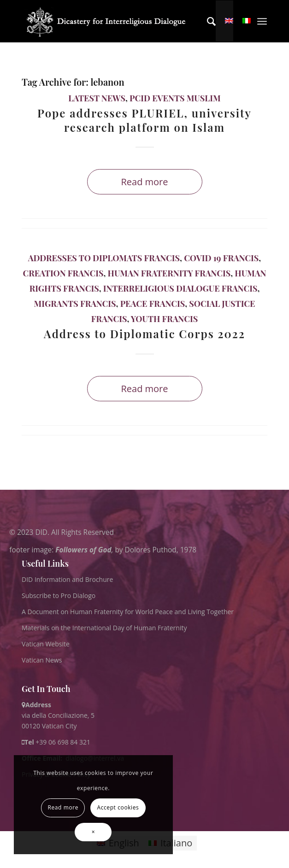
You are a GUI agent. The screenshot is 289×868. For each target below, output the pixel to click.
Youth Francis (164, 319)
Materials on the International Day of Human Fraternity (104, 628)
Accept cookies (118, 807)
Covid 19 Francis (221, 258)
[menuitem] (207, 21)
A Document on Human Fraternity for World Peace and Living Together (128, 612)
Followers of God (83, 549)
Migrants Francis (75, 304)
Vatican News (42, 660)
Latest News (97, 98)
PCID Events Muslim (175, 98)
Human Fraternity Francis (169, 273)
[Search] (207, 21)
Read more (144, 182)
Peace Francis (153, 304)
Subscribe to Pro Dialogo (59, 595)
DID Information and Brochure (67, 579)
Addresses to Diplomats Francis (104, 258)
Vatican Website (46, 644)
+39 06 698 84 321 (63, 742)
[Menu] (262, 21)
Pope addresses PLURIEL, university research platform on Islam (144, 120)
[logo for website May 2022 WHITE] (109, 21)
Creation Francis (63, 273)
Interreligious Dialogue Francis (180, 288)
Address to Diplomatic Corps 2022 (144, 334)
